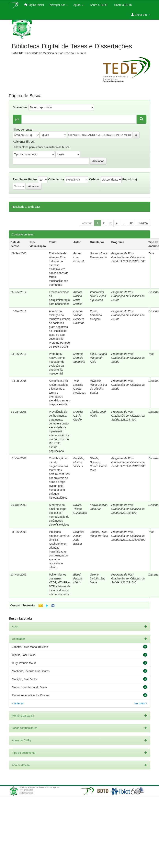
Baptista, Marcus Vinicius (79, 462)
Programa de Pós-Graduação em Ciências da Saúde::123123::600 (128, 416)
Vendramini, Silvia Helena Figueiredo (98, 296)
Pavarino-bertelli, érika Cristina (31, 695)
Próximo (143, 223)
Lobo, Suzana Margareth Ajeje (98, 358)
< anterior (18, 703)
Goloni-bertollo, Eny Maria (98, 578)
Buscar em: (20, 107)
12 (131, 223)
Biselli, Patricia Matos (78, 578)
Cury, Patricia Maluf (24, 663)
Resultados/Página (25, 179)
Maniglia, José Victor (25, 679)
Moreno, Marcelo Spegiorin (79, 358)
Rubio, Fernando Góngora (96, 315)
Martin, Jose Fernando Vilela (29, 687)
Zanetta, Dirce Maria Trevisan (30, 647)
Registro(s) (130, 179)
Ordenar (94, 179)
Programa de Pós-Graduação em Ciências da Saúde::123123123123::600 (128, 257)
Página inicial (34, 5)
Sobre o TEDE (98, 5)
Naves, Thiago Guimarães (80, 509)
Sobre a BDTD (123, 5)
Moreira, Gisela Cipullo (78, 416)
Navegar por (59, 5)
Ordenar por (56, 179)
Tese (151, 253)
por (17, 119)
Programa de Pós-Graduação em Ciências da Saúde (128, 296)
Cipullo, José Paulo (24, 655)
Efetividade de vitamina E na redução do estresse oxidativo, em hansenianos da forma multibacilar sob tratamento (59, 269)
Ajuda (78, 5)
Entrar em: (141, 15)
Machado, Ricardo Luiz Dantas (31, 671)
